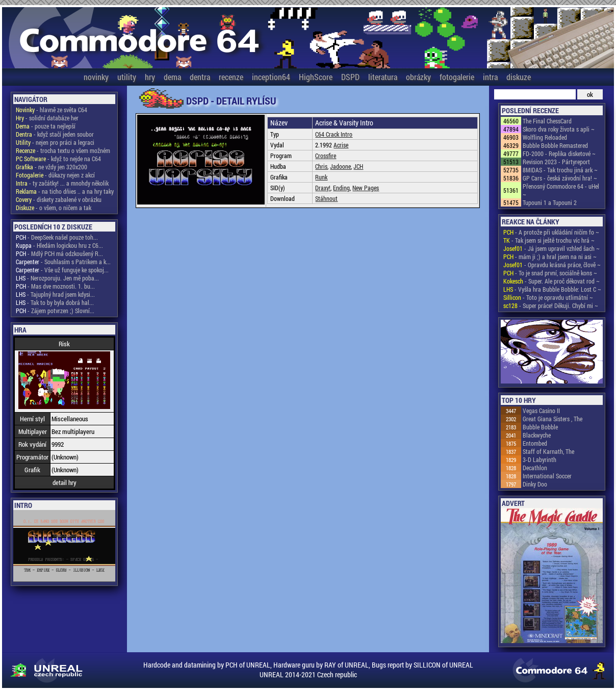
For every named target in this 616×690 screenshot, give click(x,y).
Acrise (341, 145)
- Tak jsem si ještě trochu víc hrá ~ (549, 240)
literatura (383, 77)
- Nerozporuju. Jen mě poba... (57, 278)
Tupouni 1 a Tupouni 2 (550, 202)
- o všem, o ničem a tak (54, 208)
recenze (231, 77)
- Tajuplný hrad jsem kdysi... (55, 294)
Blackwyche (537, 435)
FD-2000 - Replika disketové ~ (559, 154)
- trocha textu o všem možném (63, 150)
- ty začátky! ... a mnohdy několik (62, 183)
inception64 (271, 77)
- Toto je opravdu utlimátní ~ (548, 297)
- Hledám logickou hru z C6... (59, 245)
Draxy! (323, 188)
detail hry (65, 482)
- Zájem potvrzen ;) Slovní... (55, 311)
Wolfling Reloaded (545, 137)
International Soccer (547, 476)
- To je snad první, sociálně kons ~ (550, 273)
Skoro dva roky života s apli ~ (559, 129)
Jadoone (340, 166)
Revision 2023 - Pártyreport (556, 162)
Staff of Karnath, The (548, 451)
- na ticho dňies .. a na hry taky (65, 191)
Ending (341, 188)
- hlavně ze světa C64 (52, 110)
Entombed (535, 443)
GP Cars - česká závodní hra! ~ (560, 178)
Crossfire (326, 156)
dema (172, 77)
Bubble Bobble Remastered (555, 145)
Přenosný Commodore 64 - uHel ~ (561, 190)
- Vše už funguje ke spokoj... (62, 270)
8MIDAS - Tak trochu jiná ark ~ (560, 170)
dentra (200, 77)
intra (490, 77)
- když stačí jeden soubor (55, 134)
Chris (321, 166)
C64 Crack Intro (334, 134)
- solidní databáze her (47, 118)
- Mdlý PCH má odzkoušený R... (59, 253)
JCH (358, 166)
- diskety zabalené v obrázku (59, 199)
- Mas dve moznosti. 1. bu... (55, 286)
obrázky (418, 77)
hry (150, 77)
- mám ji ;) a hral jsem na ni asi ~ (550, 257)
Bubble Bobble (540, 427)
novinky (96, 77)
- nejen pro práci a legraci (55, 142)
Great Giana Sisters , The (553, 419)
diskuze (519, 77)
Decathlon (535, 468)
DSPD (350, 77)
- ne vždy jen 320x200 (52, 167)
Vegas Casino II (541, 411)
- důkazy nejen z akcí (55, 175)
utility (127, 77)
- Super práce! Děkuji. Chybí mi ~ (551, 305)
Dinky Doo (535, 484)
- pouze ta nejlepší (46, 126)
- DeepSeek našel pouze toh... (57, 237)
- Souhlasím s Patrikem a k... (63, 262)
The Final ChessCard (547, 121)
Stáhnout (326, 198)
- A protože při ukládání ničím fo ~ (551, 232)
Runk (321, 177)
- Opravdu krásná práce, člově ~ (552, 265)
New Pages (366, 188)
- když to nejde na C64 (58, 159)
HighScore (316, 77)
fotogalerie (457, 77)
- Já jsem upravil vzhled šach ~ (551, 248)
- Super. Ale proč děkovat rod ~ (551, 281)
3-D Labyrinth (540, 459)
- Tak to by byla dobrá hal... (55, 302)
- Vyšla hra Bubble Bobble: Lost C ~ (552, 289)
